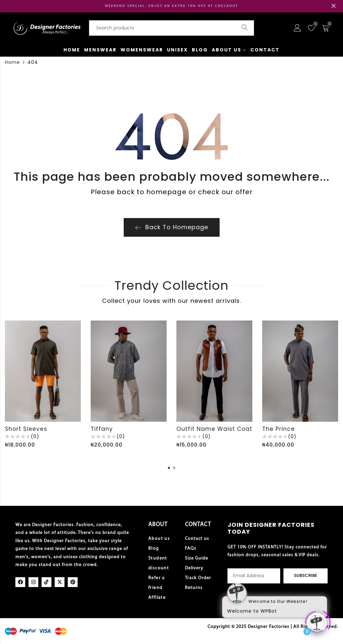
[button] (169, 468)
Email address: (254, 576)
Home (12, 62)
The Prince (279, 429)
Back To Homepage (172, 227)
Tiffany (102, 429)
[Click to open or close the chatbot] (317, 620)
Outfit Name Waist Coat (214, 429)
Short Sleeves (26, 429)
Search (244, 28)
